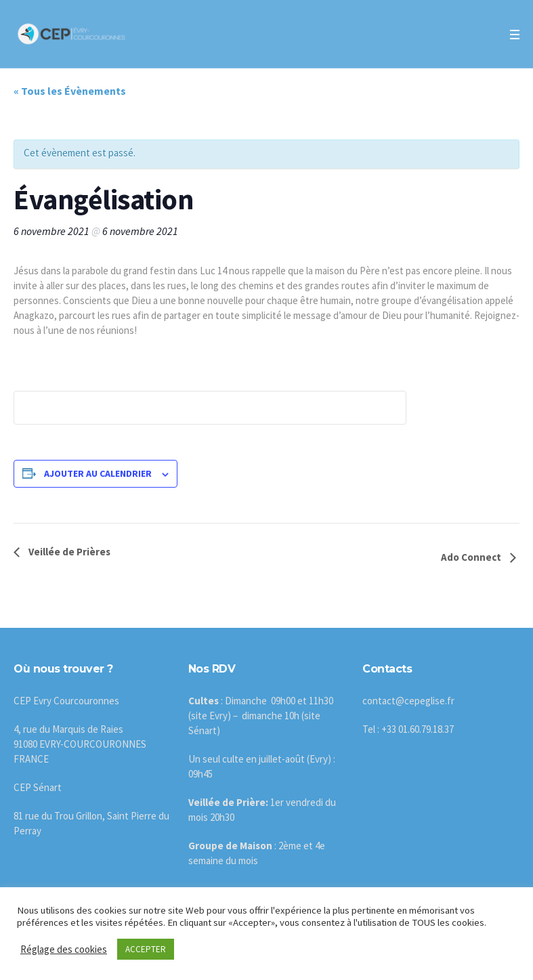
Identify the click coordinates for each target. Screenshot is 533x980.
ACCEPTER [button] (146, 949)
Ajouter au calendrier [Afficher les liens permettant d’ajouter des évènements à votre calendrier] (98, 473)
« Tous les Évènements (70, 91)
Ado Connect (472, 557)
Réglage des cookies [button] (64, 949)
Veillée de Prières (68, 552)
